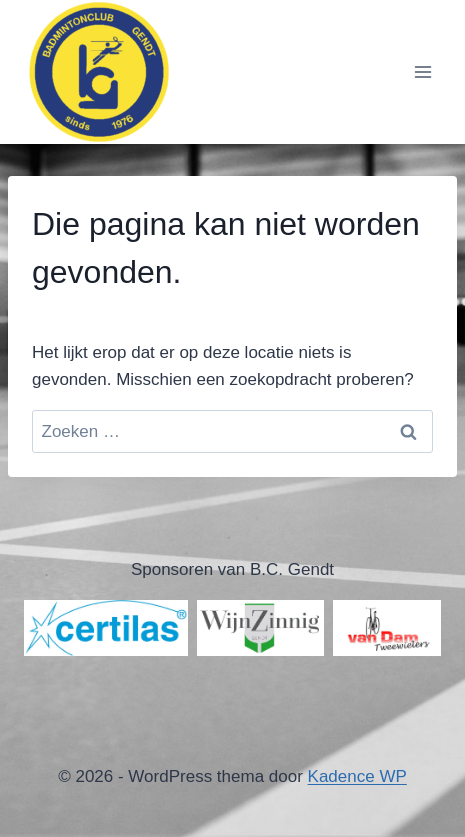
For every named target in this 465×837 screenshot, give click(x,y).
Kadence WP (357, 776)
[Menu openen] (422, 71)
